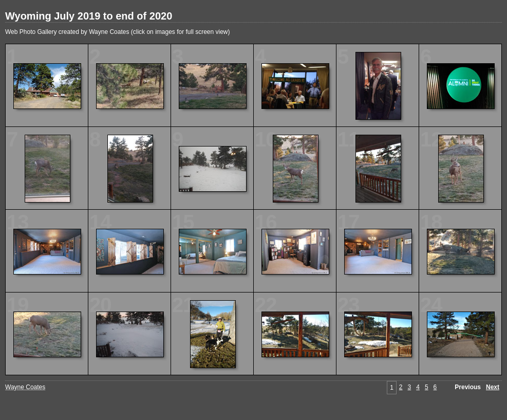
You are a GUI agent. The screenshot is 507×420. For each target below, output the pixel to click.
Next (493, 387)
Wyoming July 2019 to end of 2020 (89, 16)
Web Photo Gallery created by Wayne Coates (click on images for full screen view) (118, 32)
